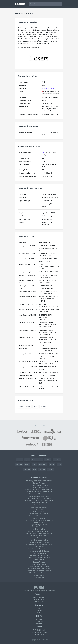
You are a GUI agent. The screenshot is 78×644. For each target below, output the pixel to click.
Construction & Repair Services (39, 494)
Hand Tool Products (39, 512)
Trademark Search (39, 597)
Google (27, 465)
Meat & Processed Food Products (39, 531)
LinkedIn (39, 623)
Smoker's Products (39, 562)
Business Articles (39, 602)
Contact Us (39, 634)
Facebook (19, 465)
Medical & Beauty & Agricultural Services (39, 533)
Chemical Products (39, 483)
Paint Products (39, 547)
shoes (35, 407)
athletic (28, 407)
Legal (39, 613)
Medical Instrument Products (39, 536)
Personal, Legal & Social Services (39, 551)
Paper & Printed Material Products (39, 549)
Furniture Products (39, 509)
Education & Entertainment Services (39, 498)
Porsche (52, 465)
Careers (39, 610)
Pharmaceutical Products (39, 553)
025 (43, 153)
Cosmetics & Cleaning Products (39, 496)
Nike (35, 469)
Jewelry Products (39, 518)
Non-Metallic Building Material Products (39, 544)
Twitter (39, 619)
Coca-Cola (57, 460)
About (39, 608)
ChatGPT (48, 460)
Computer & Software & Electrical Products (39, 490)
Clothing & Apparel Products (39, 485)
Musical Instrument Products (39, 540)
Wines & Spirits (39, 575)
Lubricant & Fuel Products (39, 527)
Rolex (59, 465)
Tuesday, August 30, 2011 (50, 88)
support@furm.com (39, 632)
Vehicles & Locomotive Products (39, 573)
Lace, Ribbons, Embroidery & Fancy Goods (39, 520)
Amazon (20, 460)
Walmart (50, 469)
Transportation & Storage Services (39, 569)
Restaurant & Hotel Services (39, 555)
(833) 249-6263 (39, 630)
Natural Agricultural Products (39, 542)
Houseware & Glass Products (39, 514)
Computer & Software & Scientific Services (39, 492)
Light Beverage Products (39, 525)
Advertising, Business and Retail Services (39, 481)
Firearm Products (39, 505)
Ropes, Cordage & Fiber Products (39, 558)
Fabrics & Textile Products (39, 503)
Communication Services (39, 487)
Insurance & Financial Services (39, 516)
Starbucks (27, 469)
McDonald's (43, 465)
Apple (27, 460)
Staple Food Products (39, 564)
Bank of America (37, 460)
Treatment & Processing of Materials (39, 571)
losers (21, 407)
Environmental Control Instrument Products (39, 501)
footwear (43, 407)
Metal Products (39, 538)
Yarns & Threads (39, 577)
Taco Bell (42, 469)
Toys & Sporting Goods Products (39, 566)
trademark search (35, 591)
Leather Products (39, 522)
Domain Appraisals (39, 599)
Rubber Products (39, 560)
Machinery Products (39, 529)
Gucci (34, 465)
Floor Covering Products (39, 507)
